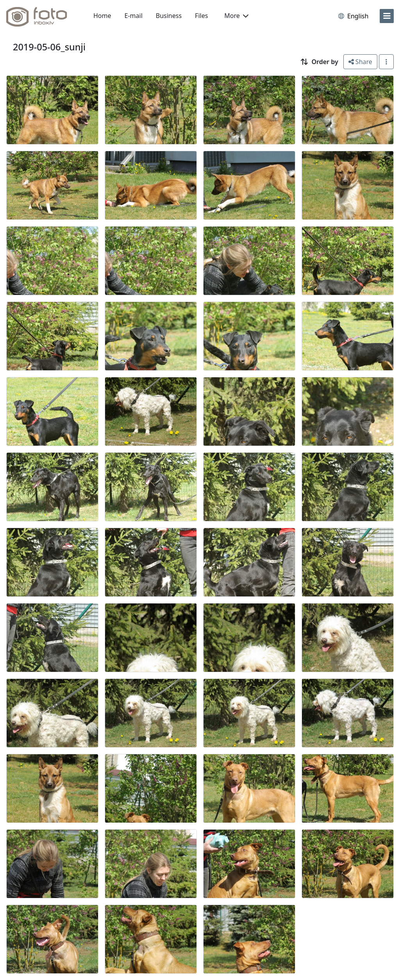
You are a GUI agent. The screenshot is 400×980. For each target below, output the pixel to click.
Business (169, 16)
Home (102, 16)
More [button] (236, 16)
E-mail (134, 16)
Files (201, 16)
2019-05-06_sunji (49, 47)
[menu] (387, 16)
